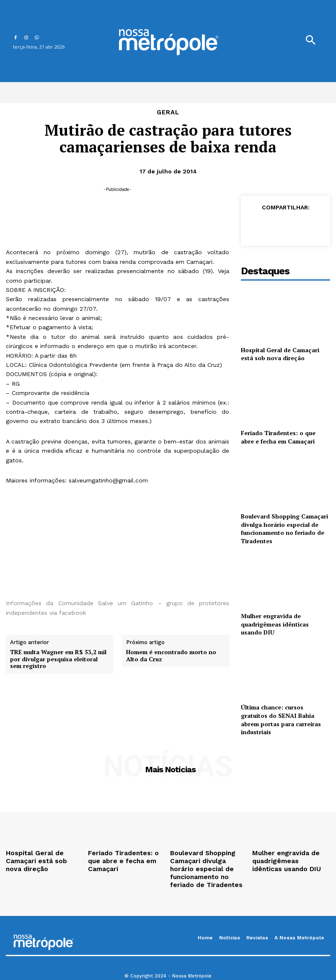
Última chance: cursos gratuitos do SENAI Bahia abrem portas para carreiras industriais (281, 720)
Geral (168, 112)
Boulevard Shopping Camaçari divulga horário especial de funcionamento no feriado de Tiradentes (284, 529)
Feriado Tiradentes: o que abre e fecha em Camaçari (278, 437)
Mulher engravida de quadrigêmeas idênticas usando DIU (275, 624)
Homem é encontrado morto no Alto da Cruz (171, 656)
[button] (310, 41)
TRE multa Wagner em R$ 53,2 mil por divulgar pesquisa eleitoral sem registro (58, 659)
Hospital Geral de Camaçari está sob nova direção (280, 354)
